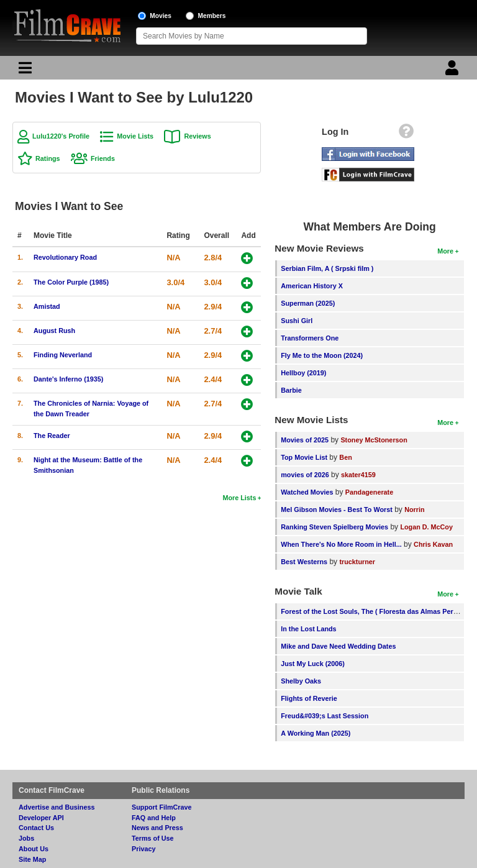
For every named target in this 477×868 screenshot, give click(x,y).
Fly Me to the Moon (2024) (322, 355)
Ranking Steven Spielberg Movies (334, 527)
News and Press (157, 828)
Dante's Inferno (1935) (68, 379)
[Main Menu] (24, 71)
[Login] (453, 71)
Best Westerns (304, 562)
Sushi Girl (297, 321)
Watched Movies (307, 492)
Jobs (26, 838)
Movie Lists (135, 136)
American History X (312, 286)
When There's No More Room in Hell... (341, 544)
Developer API (41, 818)
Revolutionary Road (65, 257)
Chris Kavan (433, 544)
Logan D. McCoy (426, 527)
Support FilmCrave (162, 807)
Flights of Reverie (309, 698)
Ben (345, 457)
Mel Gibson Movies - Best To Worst (337, 509)
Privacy (143, 849)
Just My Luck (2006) (313, 664)
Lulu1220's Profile (61, 136)
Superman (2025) (308, 303)
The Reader (52, 436)
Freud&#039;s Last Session (325, 716)
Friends (103, 158)
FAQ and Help (154, 818)
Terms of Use (153, 838)
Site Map (32, 859)
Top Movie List (304, 457)
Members (212, 16)
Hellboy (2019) (303, 373)
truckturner (357, 562)
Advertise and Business (57, 807)
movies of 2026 (305, 475)
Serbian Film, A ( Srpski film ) (327, 268)
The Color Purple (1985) (71, 282)
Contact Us (36, 828)
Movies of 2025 (305, 440)
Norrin (414, 509)
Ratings (48, 158)
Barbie (291, 390)
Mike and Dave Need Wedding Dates (338, 646)
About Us (34, 849)
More (445, 251)
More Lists (239, 498)
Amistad (47, 306)
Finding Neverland (63, 355)
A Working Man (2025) (316, 733)
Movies (161, 16)
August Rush (54, 331)
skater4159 (358, 475)
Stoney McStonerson (374, 440)
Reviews (197, 136)
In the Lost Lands (308, 629)
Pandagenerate (369, 492)
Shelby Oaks (301, 681)
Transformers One (310, 338)
